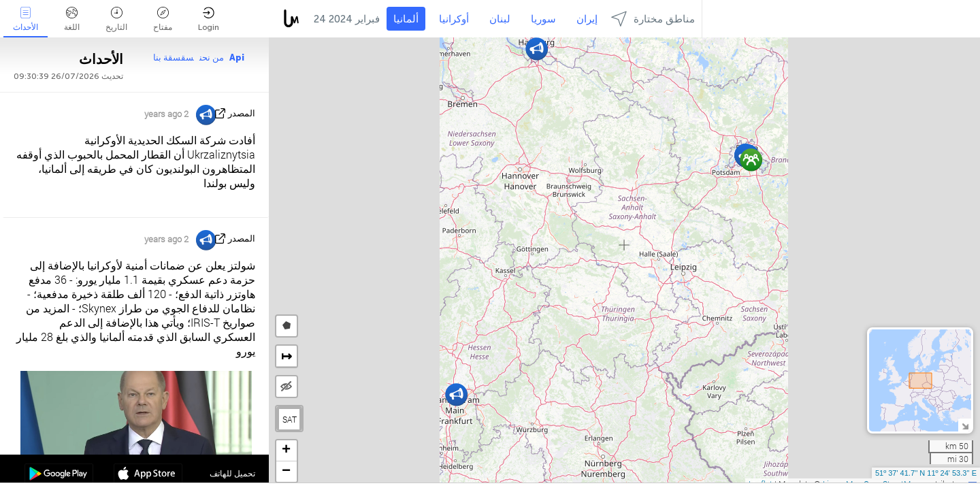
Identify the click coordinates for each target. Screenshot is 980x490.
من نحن (212, 58)
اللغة (72, 19)
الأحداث (26, 19)
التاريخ (116, 19)
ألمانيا (406, 19)
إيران (587, 19)
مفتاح (163, 19)
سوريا (543, 19)
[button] (751, 160)
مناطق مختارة (653, 19)
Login (209, 19)
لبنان (500, 19)
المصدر (242, 113)
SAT (290, 419)
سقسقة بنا (174, 58)
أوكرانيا (454, 19)
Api (237, 58)
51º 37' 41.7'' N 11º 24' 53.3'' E (926, 473)
